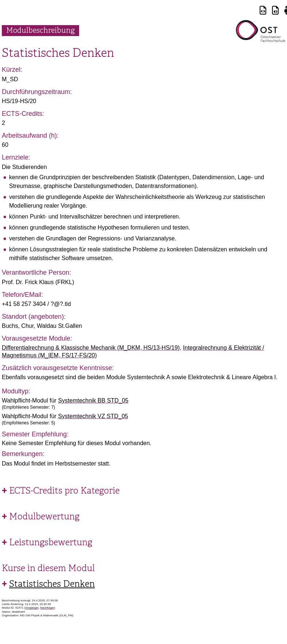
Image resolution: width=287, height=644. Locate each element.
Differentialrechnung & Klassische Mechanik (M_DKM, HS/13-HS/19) (91, 348)
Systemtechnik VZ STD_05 (93, 416)
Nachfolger (47, 608)
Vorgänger (32, 608)
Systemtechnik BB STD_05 (93, 400)
